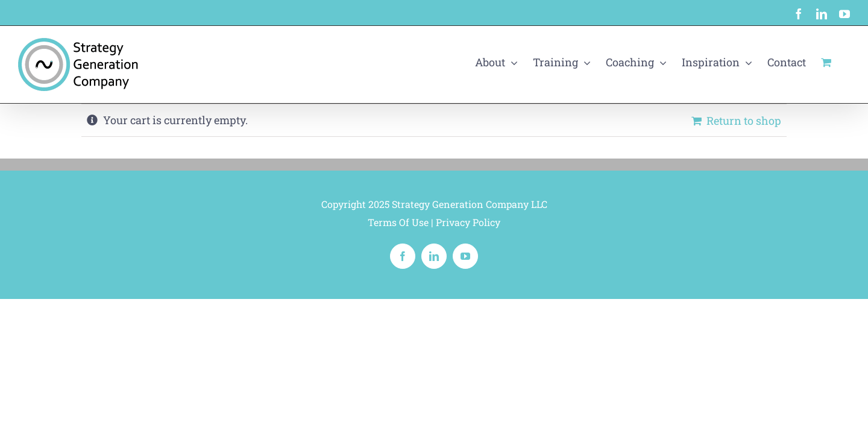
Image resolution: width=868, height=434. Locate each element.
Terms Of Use (398, 222)
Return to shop (744, 121)
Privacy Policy (468, 222)
